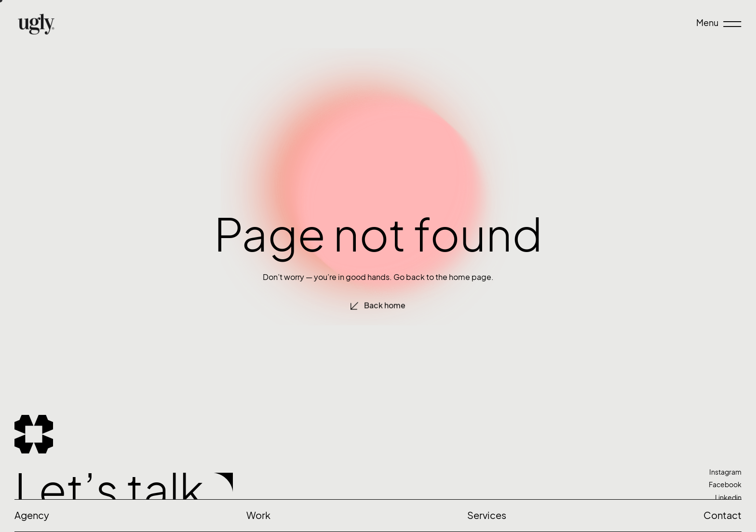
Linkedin (728, 498)
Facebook (725, 485)
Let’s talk (109, 490)
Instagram (725, 472)
